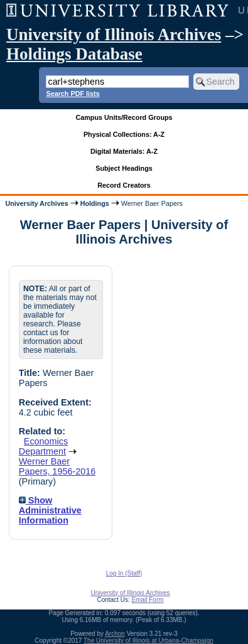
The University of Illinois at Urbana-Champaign (148, 641)
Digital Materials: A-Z (124, 151)
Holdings (95, 203)
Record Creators (124, 185)
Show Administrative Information (50, 510)
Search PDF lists (73, 94)
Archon (115, 634)
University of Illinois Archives (114, 35)
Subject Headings (124, 168)
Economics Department (43, 446)
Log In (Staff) (124, 573)
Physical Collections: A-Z (124, 134)
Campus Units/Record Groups (124, 117)
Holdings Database (74, 54)
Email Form (147, 600)
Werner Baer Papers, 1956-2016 (57, 466)
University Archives (36, 203)
